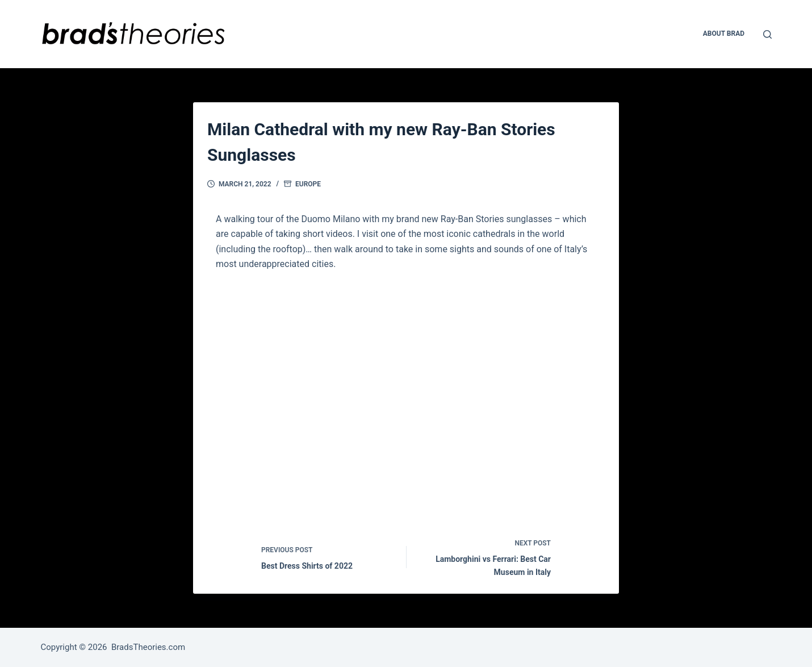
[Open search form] (767, 34)
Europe (308, 184)
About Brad (724, 34)
